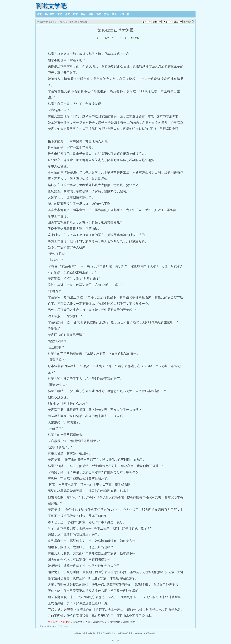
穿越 (83, 14)
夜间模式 (187, 22)
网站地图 (115, 641)
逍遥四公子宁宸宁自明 (58, 22)
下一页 (123, 38)
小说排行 (125, 14)
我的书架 (50, 14)
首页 (39, 14)
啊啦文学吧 (51, 6)
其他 (107, 14)
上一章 (95, 38)
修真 (68, 14)
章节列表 (109, 38)
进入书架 (135, 38)
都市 (75, 14)
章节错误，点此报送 (59, 622)
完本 (114, 14)
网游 (91, 14)
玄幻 (60, 14)
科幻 (99, 14)
